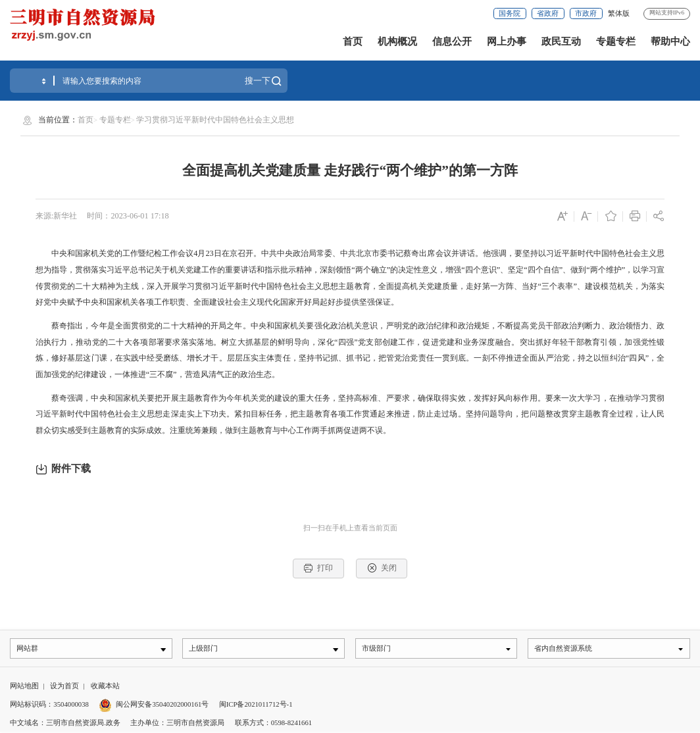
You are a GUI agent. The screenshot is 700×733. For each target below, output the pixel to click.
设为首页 (64, 688)
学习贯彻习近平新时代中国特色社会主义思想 (215, 120)
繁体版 (619, 13)
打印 (318, 568)
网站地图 (24, 688)
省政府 (548, 13)
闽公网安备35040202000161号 (162, 705)
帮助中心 (670, 41)
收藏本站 (105, 688)
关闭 (382, 568)
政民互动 (561, 41)
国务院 (510, 13)
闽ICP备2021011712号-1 (256, 705)
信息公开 (452, 41)
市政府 (586, 13)
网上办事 (507, 41)
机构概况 (397, 41)
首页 (353, 41)
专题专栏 (616, 41)
